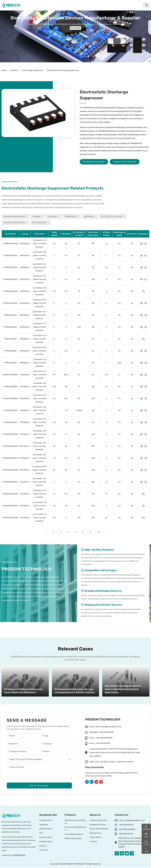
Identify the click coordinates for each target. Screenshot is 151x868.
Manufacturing (95, 833)
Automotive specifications (14, 216)
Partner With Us (96, 838)
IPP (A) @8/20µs (39, 223)
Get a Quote (75, 28)
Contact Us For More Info (125, 162)
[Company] (56, 744)
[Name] (23, 736)
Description (52, 216)
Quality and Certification (99, 829)
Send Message (39, 786)
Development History (98, 825)
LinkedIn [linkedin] (92, 782)
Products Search (46, 821)
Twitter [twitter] (87, 782)
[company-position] (23, 752)
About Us (43, 846)
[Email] (56, 736)
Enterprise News (46, 838)
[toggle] (147, 5)
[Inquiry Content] (39, 772)
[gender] (56, 752)
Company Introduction (98, 821)
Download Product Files (94, 162)
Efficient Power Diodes (73, 839)
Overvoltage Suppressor (74, 835)
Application (44, 825)
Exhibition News (46, 842)
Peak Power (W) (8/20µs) (14, 223)
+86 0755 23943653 (104, 738)
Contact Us (44, 851)
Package (36, 216)
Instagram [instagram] (101, 782)
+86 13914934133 (106, 732)
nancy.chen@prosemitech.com (108, 727)
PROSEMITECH (19, 856)
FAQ (41, 833)
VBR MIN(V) (89, 216)
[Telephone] (23, 744)
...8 (99, 532)
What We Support (46, 829)
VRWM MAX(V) (70, 216)
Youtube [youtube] (96, 782)
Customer (93, 842)
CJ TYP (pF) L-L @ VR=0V (112, 216)
